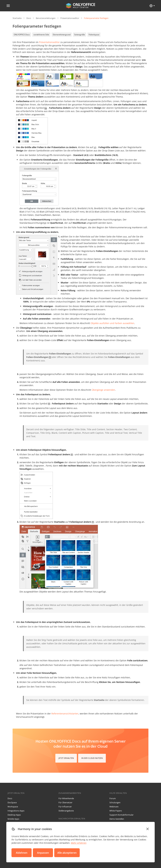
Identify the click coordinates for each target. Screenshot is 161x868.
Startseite (17, 18)
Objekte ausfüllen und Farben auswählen (112, 323)
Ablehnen (22, 853)
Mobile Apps (13, 819)
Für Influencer (65, 807)
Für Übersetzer (65, 802)
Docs (29, 18)
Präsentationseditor (70, 18)
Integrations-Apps (16, 811)
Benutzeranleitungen (46, 18)
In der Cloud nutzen (92, 758)
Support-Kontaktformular (121, 815)
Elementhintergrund (62, 35)
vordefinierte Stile (41, 35)
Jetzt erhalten (66, 758)
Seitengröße (80, 35)
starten (65, 714)
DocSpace (12, 802)
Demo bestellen (117, 819)
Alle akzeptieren (67, 853)
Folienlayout (94, 35)
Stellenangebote (66, 811)
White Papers (116, 811)
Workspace (13, 807)
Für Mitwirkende (66, 798)
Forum (113, 798)
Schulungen (115, 802)
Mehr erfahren (79, 843)
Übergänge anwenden (103, 390)
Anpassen (43, 853)
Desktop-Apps (14, 815)
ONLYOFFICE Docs (22, 35)
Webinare (114, 807)
